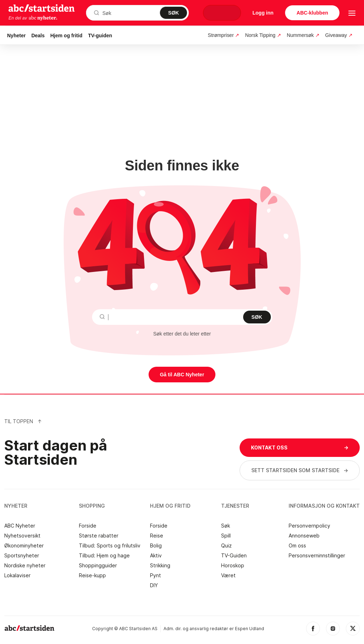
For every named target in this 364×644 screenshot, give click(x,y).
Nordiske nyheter (25, 566)
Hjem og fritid (66, 36)
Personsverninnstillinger (317, 556)
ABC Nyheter (20, 526)
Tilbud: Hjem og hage (104, 556)
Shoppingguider (98, 566)
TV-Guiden (234, 556)
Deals (38, 36)
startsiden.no (42, 8)
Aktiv (156, 556)
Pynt (156, 575)
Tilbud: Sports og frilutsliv (110, 546)
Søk (226, 526)
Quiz (226, 546)
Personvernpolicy (309, 526)
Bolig (156, 546)
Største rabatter (99, 536)
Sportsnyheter (22, 556)
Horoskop (233, 566)
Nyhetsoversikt (22, 536)
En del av (33, 18)
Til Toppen (23, 421)
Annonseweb (304, 536)
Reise (157, 536)
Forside (88, 526)
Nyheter (16, 36)
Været (228, 575)
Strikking (160, 566)
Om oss (297, 546)
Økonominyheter (24, 546)
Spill (226, 536)
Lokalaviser (17, 575)
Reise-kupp (92, 575)
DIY (154, 585)
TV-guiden (100, 36)
